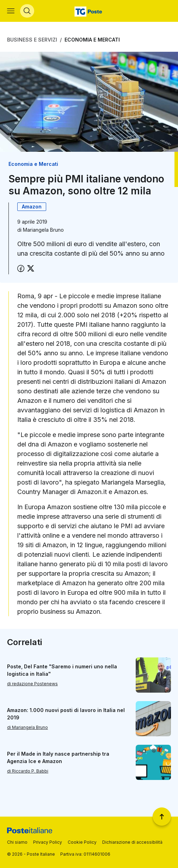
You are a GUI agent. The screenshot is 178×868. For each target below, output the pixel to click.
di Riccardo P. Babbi (28, 771)
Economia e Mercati (92, 40)
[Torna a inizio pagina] (162, 817)
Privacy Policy (48, 842)
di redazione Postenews (32, 684)
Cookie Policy (82, 842)
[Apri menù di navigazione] (11, 11)
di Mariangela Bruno (27, 727)
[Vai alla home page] (89, 11)
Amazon (32, 207)
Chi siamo (17, 842)
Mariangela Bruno (43, 230)
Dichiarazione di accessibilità (132, 842)
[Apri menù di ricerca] (27, 11)
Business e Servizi (32, 40)
